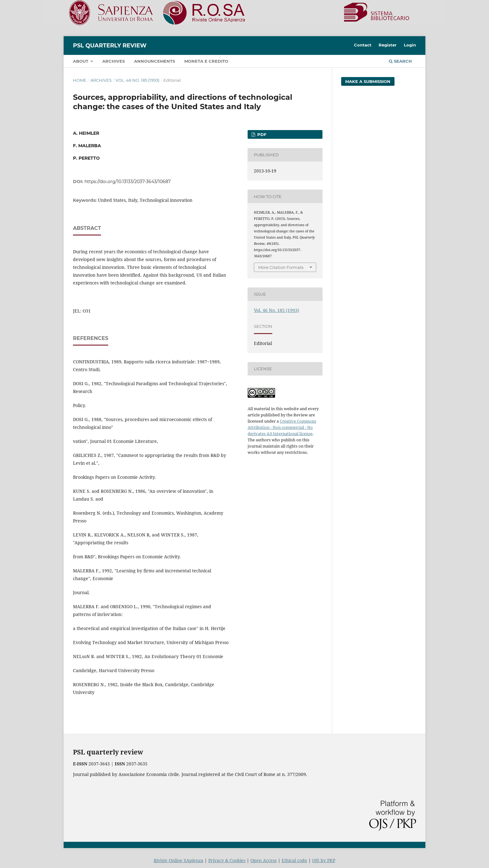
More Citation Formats (281, 267)
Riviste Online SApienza (179, 860)
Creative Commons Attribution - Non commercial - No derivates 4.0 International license (282, 427)
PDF (261, 134)
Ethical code (294, 860)
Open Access (264, 860)
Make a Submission (368, 81)
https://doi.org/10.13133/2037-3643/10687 (128, 182)
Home (80, 80)
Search (400, 61)
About (81, 61)
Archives (114, 61)
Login (410, 45)
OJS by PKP (324, 860)
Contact (363, 45)
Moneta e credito (206, 61)
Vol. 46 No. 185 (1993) (137, 80)
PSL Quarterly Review (110, 46)
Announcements (155, 61)
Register (388, 45)
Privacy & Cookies (227, 860)
